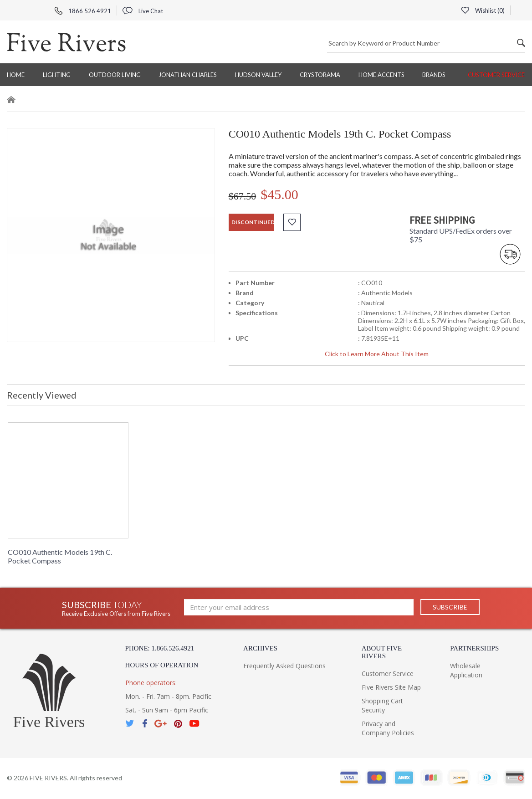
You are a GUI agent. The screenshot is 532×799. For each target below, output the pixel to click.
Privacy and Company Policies (388, 728)
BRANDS (434, 75)
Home (16, 75)
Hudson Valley (258, 75)
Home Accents (381, 75)
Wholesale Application (466, 670)
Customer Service (496, 75)
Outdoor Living (115, 75)
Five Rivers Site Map (391, 687)
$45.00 (279, 194)
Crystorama (320, 75)
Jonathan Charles (188, 75)
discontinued (253, 222)
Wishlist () (483, 10)
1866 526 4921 (83, 11)
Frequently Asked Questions (284, 666)
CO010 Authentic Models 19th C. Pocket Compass (60, 556)
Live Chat (143, 11)
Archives (260, 648)
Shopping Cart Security (382, 705)
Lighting (57, 75)
